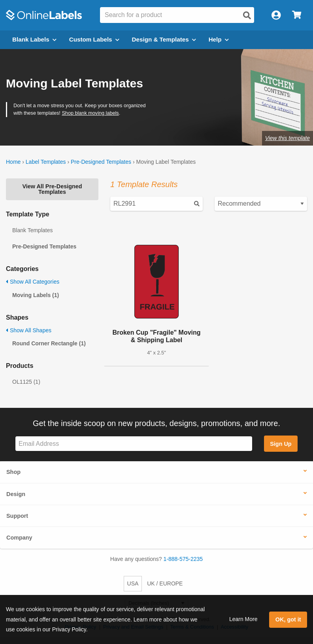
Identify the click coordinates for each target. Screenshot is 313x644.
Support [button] (17, 516)
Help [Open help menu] (219, 39)
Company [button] (19, 538)
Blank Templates (32, 230)
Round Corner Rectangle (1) (49, 343)
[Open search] (247, 15)
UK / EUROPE (165, 583)
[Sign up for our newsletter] (134, 444)
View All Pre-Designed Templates (52, 189)
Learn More (243, 619)
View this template (288, 138)
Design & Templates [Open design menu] (164, 39)
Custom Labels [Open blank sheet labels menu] (94, 39)
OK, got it (288, 619)
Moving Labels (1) (36, 295)
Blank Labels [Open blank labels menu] (34, 39)
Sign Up (281, 444)
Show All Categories (33, 282)
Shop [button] (13, 472)
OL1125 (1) (26, 382)
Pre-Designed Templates (101, 162)
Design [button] (16, 494)
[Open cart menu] (297, 15)
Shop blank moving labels (90, 113)
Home (13, 162)
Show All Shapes (29, 330)
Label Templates (46, 162)
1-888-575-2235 (183, 559)
